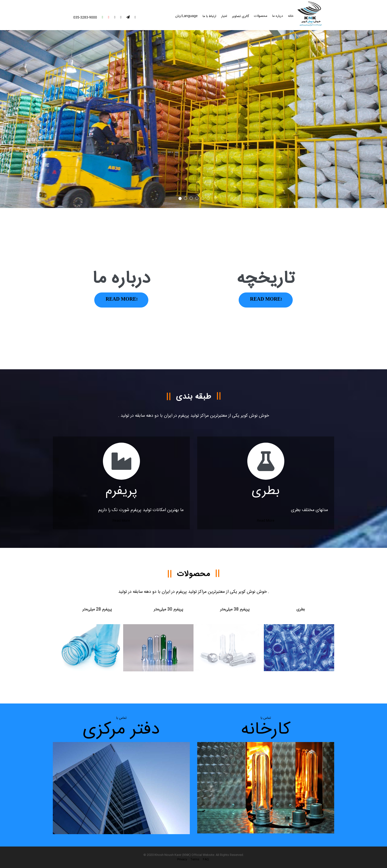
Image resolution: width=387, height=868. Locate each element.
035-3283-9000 (85, 18)
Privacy (182, 859)
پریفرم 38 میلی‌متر (235, 610)
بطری (301, 610)
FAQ (206, 859)
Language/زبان (186, 16)
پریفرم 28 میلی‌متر (97, 610)
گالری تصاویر (241, 16)
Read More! (121, 300)
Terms (195, 859)
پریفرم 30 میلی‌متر (168, 610)
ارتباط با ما (209, 16)
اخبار (224, 16)
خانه (291, 16)
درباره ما (278, 16)
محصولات (261, 16)
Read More (121, 521)
